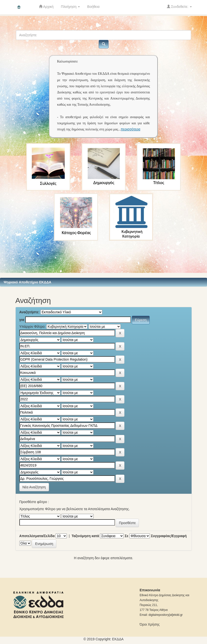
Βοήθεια (93, 7)
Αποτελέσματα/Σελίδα (37, 536)
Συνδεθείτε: (179, 6)
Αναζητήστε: (30, 312)
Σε (127, 536)
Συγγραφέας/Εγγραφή (169, 536)
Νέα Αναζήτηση (34, 487)
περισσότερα (131, 129)
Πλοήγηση (71, 7)
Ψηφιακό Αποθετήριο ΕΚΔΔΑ (27, 282)
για (22, 320)
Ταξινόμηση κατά (85, 536)
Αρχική (46, 6)
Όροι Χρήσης (150, 624)
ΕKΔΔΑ (118, 639)
